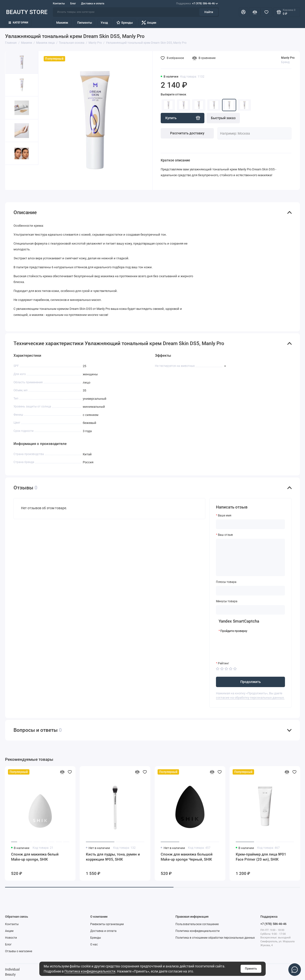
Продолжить (251, 682)
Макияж (62, 23)
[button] (14, 177)
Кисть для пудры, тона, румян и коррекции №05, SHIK (113, 857)
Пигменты (85, 23)
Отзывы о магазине (19, 951)
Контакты (59, 4)
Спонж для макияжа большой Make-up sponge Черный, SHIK (187, 857)
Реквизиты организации (107, 924)
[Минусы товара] (250, 610)
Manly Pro (288, 58)
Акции (149, 23)
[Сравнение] (255, 12)
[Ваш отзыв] (250, 557)
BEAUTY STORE (27, 12)
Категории (18, 23)
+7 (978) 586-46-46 (197, 4)
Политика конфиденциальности (90, 971)
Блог (73, 4)
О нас (94, 944)
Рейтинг (223, 663)
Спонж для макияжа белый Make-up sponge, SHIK (35, 857)
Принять (251, 969)
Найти (209, 12)
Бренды (125, 23)
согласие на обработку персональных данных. (250, 698)
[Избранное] (266, 12)
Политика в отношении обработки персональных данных (215, 938)
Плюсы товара (226, 582)
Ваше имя (225, 515)
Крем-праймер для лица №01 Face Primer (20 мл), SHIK (261, 857)
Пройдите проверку (234, 631)
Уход (104, 23)
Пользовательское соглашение (197, 924)
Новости (11, 938)
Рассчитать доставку (187, 133)
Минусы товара (227, 601)
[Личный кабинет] (243, 12)
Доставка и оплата (93, 4)
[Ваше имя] (250, 524)
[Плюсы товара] (250, 591)
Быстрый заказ (223, 118)
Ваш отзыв (225, 535)
